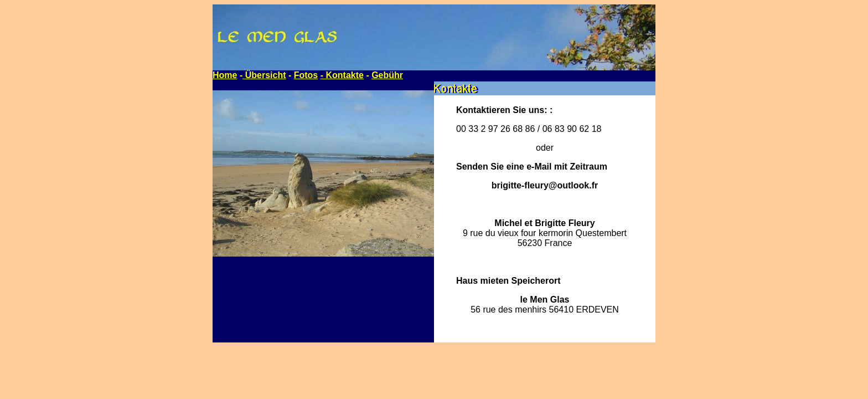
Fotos (306, 75)
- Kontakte (342, 75)
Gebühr (387, 75)
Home (225, 75)
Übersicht (264, 75)
